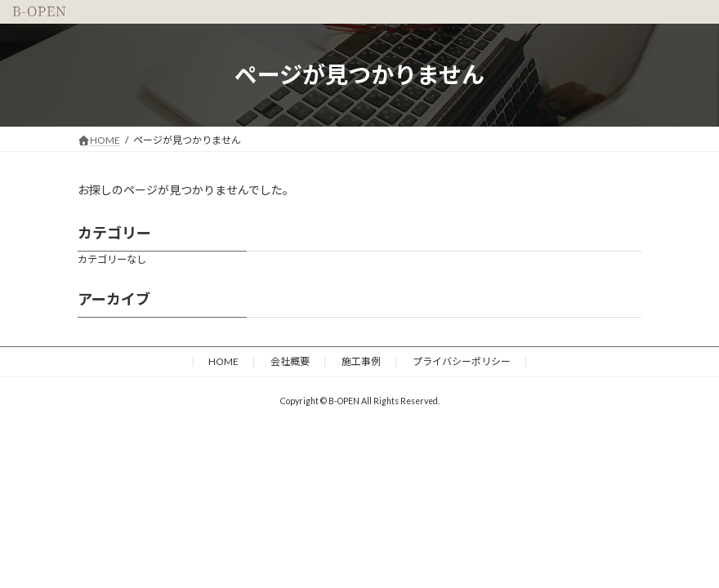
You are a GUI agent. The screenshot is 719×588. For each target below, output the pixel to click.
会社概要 (290, 361)
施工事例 (361, 361)
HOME (223, 361)
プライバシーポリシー (462, 361)
